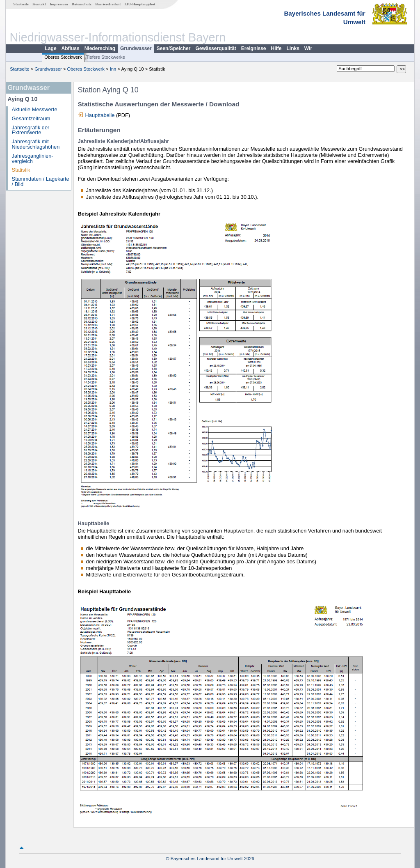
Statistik (21, 170)
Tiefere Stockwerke (106, 57)
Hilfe (276, 48)
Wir (308, 48)
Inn (113, 69)
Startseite (21, 4)
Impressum (59, 4)
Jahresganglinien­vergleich (33, 158)
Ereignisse (254, 48)
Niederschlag (100, 48)
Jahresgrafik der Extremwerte (31, 130)
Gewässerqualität (216, 48)
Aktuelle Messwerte (35, 109)
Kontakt (39, 4)
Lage (51, 48)
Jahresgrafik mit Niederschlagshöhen (36, 144)
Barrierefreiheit (108, 4)
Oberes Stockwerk (63, 57)
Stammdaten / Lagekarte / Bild (41, 181)
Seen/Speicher (174, 48)
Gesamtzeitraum (31, 118)
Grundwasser (136, 48)
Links (293, 48)
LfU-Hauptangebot (140, 4)
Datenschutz (82, 4)
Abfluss (71, 48)
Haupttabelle (100, 115)
